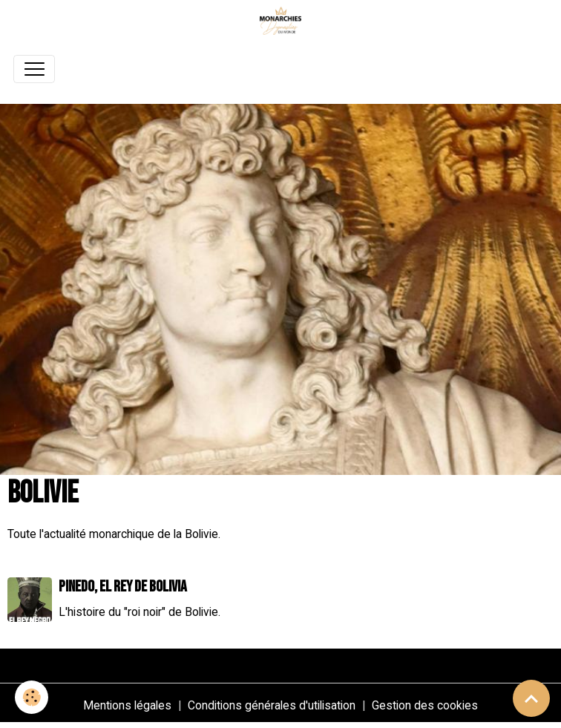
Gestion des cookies (425, 705)
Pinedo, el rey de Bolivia (123, 587)
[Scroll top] (531, 698)
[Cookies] (32, 697)
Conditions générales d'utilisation (272, 705)
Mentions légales (127, 705)
